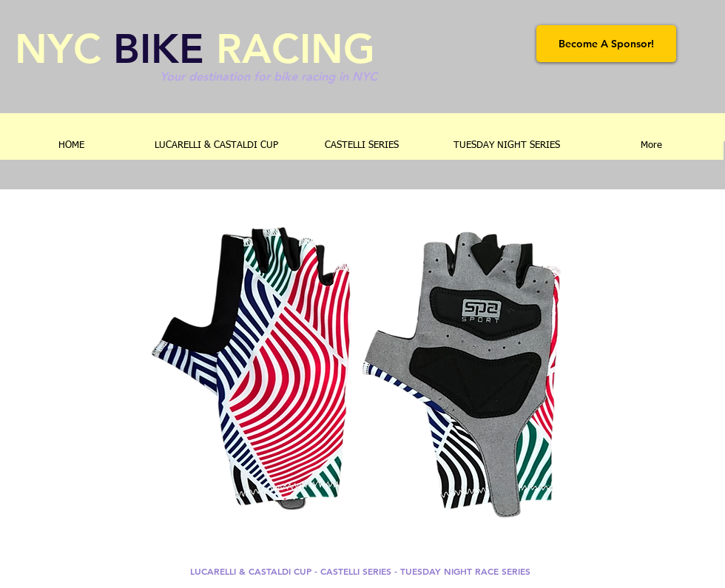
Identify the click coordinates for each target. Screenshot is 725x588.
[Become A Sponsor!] (606, 44)
